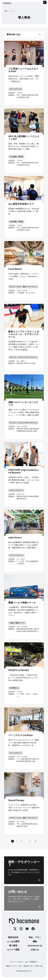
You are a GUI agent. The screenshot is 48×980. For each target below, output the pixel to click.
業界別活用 (13, 939)
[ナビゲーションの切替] (43, 5)
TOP (6, 11)
